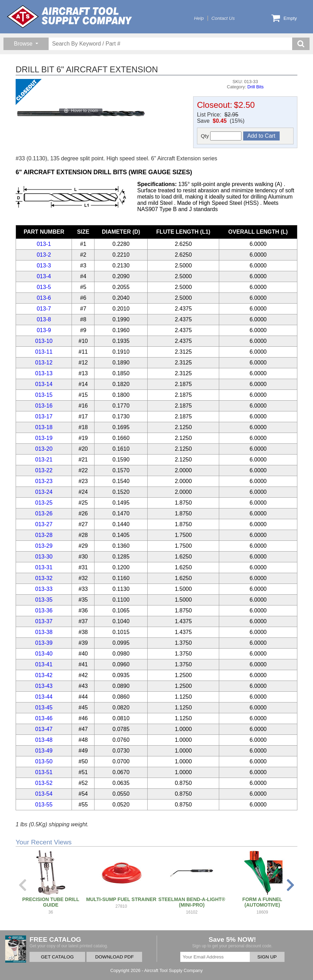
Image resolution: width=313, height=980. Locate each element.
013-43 (44, 686)
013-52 (44, 783)
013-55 (44, 805)
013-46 (44, 718)
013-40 (44, 654)
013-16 (44, 406)
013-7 (44, 309)
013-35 (44, 600)
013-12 (44, 363)
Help (199, 18)
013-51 (44, 772)
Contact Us (223, 18)
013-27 (44, 524)
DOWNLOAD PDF (114, 957)
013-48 (44, 740)
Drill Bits (256, 87)
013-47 (44, 729)
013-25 (44, 503)
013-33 (44, 589)
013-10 (44, 341)
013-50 (44, 761)
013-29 (44, 546)
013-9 (44, 330)
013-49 (44, 751)
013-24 (44, 492)
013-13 (44, 373)
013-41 (44, 664)
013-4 (44, 276)
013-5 (44, 287)
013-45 (44, 708)
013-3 (44, 266)
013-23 (44, 481)
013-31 (44, 567)
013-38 (44, 632)
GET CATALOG (57, 957)
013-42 (44, 675)
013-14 (44, 384)
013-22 (44, 470)
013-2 (44, 255)
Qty (221, 136)
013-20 (44, 449)
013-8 (44, 319)
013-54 (44, 794)
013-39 (44, 643)
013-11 (44, 352)
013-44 (44, 697)
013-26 (44, 513)
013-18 (44, 427)
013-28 (44, 535)
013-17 (44, 416)
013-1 (44, 244)
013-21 (44, 460)
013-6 (44, 298)
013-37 (44, 621)
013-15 (44, 395)
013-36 (44, 611)
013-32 (44, 578)
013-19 (44, 438)
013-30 (44, 557)
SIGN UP (267, 957)
